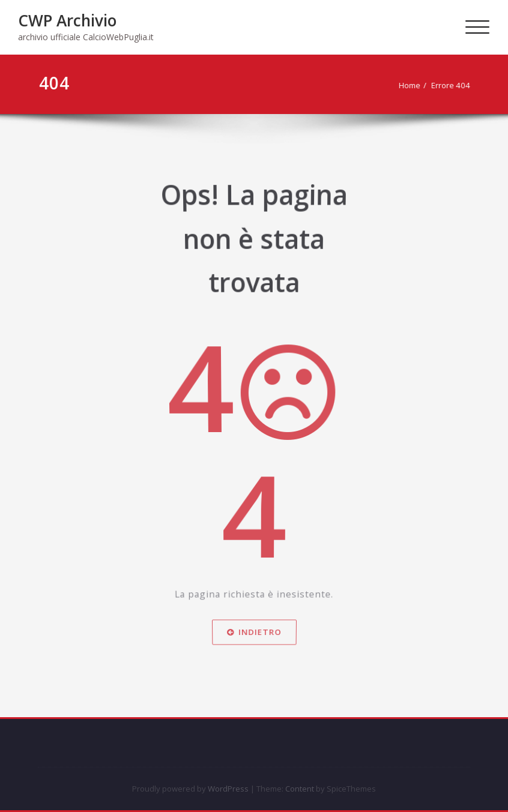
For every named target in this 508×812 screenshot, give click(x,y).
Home (413, 85)
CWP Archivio (67, 20)
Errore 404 (454, 85)
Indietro (254, 660)
